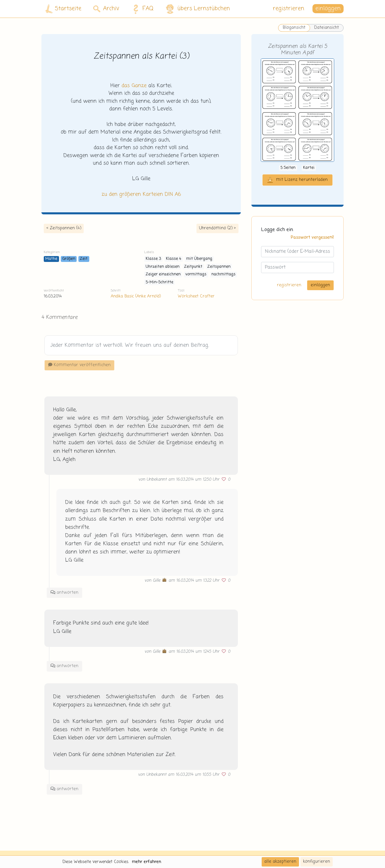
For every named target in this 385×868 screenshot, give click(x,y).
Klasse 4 (174, 259)
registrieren (289, 9)
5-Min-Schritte (159, 282)
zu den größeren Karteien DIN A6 (141, 194)
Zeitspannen (219, 267)
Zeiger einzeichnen (163, 274)
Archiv (106, 9)
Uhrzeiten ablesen (163, 267)
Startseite (63, 9)
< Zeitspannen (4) (64, 228)
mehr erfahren (147, 862)
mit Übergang (199, 259)
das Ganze (134, 86)
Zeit (84, 259)
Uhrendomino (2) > (217, 228)
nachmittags (223, 274)
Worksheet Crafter (196, 296)
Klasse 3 (153, 259)
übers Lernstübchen (197, 9)
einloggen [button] (328, 9)
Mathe (51, 259)
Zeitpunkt (193, 267)
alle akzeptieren (280, 862)
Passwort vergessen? (312, 238)
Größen (69, 259)
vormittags (196, 274)
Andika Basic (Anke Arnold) (136, 296)
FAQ (142, 9)
